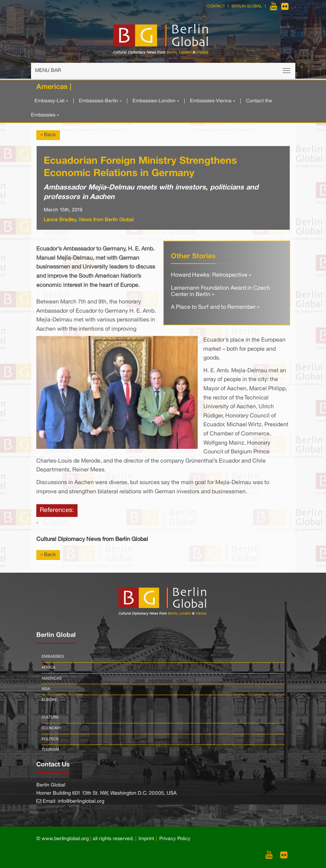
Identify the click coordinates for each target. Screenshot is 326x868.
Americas (52, 679)
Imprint (146, 839)
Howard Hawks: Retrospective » (211, 275)
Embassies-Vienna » (213, 101)
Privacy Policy (175, 839)
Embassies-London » (156, 101)
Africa (48, 668)
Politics (50, 739)
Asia (46, 689)
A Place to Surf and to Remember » (215, 307)
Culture (50, 717)
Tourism (50, 750)
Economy (51, 728)
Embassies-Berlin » (100, 101)
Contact (216, 6)
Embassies (53, 657)
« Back (48, 135)
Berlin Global (247, 6)
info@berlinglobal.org (81, 801)
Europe (50, 700)
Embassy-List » (51, 101)
